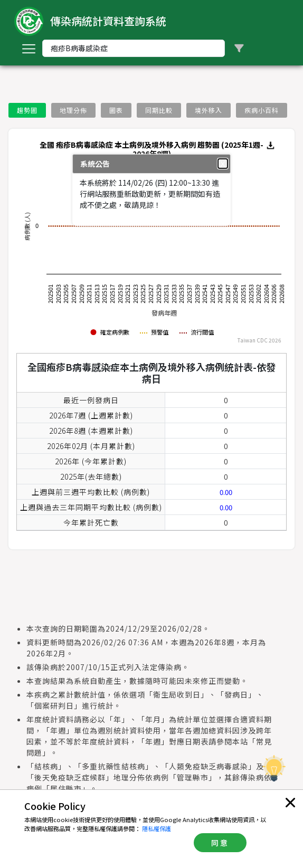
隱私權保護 (157, 828)
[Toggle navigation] (29, 49)
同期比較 (159, 110)
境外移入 (209, 110)
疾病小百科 (262, 110)
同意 (220, 843)
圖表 (116, 110)
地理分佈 (73, 110)
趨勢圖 (27, 110)
